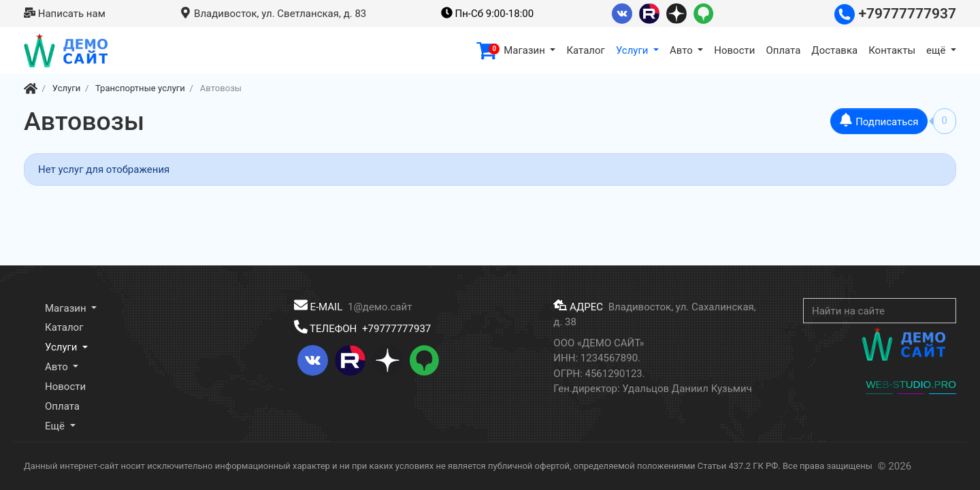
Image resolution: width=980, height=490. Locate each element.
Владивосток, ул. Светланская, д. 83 (273, 14)
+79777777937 (895, 14)
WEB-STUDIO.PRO (911, 384)
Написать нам (65, 14)
